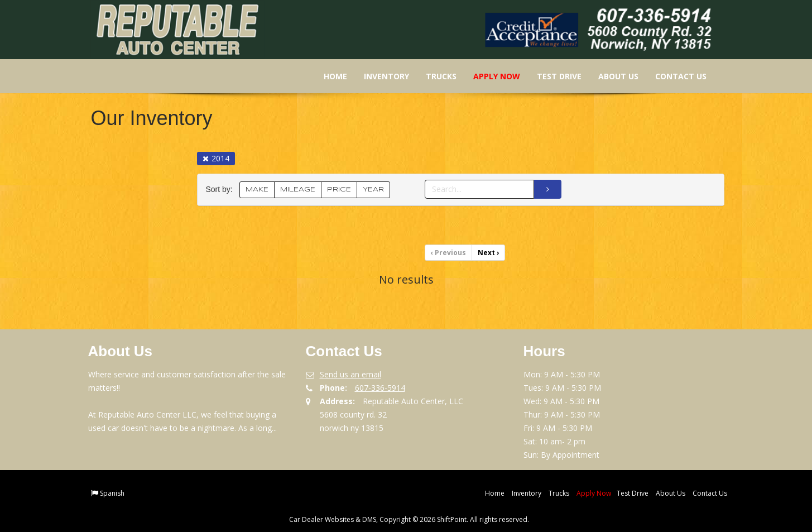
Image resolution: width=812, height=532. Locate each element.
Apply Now (489, 76)
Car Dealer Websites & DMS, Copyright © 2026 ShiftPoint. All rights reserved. (409, 519)
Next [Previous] (488, 253)
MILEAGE (298, 190)
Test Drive (552, 76)
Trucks (434, 76)
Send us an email (350, 374)
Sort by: (222, 190)
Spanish (112, 493)
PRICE (339, 190)
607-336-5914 (380, 388)
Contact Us (674, 76)
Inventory (379, 76)
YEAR (373, 190)
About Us (611, 76)
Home (328, 76)
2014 (216, 158)
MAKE (257, 190)
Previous (448, 253)
